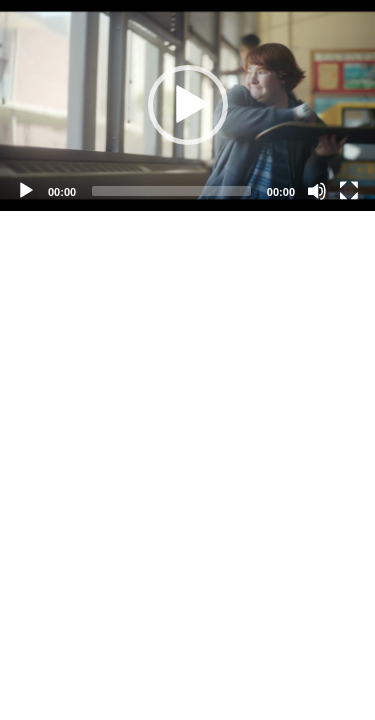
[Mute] (317, 191)
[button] (188, 105)
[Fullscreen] (349, 191)
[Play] (26, 191)
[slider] (171, 191)
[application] (187, 105)
